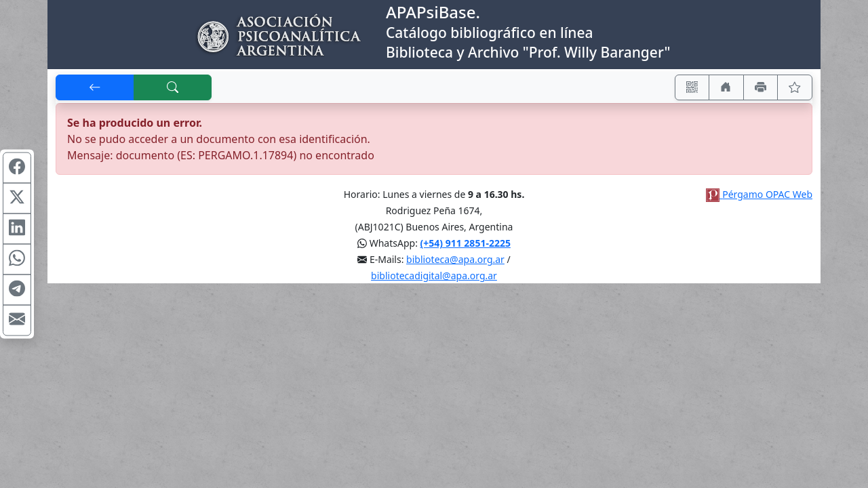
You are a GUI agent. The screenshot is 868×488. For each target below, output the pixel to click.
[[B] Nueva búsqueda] (173, 87)
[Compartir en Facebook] (17, 168)
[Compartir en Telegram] (17, 290)
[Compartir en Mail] (17, 321)
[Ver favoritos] (795, 87)
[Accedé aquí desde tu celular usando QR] (692, 87)
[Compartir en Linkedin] (17, 229)
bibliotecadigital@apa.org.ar (434, 276)
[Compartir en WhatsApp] (17, 260)
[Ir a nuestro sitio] (726, 87)
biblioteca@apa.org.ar (455, 259)
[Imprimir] (761, 87)
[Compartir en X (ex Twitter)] (17, 199)
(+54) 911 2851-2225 (466, 243)
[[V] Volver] (95, 87)
